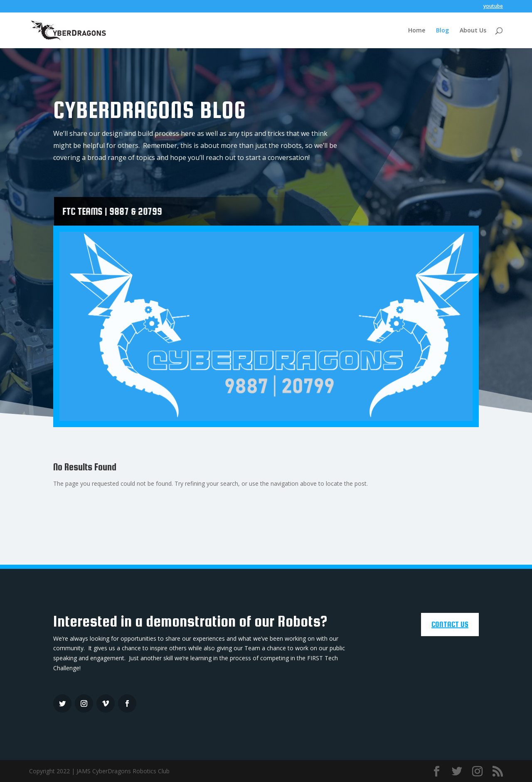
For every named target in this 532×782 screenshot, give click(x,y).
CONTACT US (450, 624)
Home (417, 31)
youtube (493, 7)
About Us (473, 31)
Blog (442, 31)
